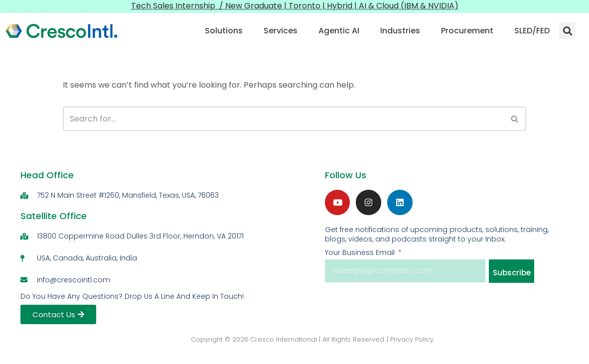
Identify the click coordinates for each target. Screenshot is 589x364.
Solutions (224, 31)
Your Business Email (361, 252)
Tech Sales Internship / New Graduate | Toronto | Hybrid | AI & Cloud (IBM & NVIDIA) (295, 6)
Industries (400, 31)
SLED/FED (532, 31)
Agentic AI (339, 31)
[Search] (283, 119)
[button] (567, 31)
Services (281, 31)
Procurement (467, 31)
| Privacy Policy (410, 339)
